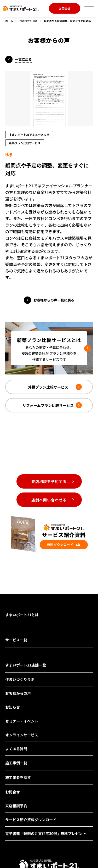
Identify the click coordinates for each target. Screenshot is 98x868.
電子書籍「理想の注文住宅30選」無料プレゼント (46, 833)
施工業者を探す (18, 777)
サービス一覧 (16, 640)
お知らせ (13, 707)
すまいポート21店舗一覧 (26, 665)
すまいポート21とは (22, 615)
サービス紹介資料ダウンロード (31, 820)
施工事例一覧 (16, 763)
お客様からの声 (28, 21)
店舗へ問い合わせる (49, 500)
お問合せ (65, 8)
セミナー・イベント (22, 721)
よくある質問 (16, 749)
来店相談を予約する (49, 481)
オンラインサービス (22, 735)
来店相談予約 (16, 806)
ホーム (9, 21)
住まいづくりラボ (20, 679)
